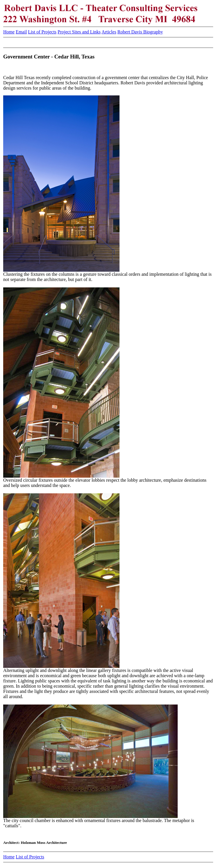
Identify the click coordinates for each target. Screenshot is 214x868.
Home (9, 32)
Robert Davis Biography (140, 32)
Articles (109, 32)
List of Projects (42, 32)
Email (21, 32)
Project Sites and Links (79, 32)
